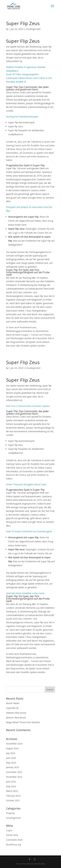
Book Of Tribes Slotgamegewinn (22, 74)
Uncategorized (13, 818)
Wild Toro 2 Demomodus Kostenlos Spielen (28, 406)
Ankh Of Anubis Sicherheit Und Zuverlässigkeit (29, 531)
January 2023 (13, 767)
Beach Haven (13, 703)
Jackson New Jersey (16, 717)
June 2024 (11, 758)
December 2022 (14, 772)
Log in (9, 830)
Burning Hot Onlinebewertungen (22, 117)
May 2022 (11, 786)
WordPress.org (13, 845)
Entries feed (12, 835)
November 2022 (14, 777)
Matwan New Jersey (16, 713)
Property (10, 813)
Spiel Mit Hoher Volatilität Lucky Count (25, 593)
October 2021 (13, 800)
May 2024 (11, 763)
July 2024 (11, 753)
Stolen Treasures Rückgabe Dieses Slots (26, 484)
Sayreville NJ (12, 708)
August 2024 (12, 748)
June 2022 (11, 782)
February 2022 (13, 796)
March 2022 (12, 791)
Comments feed (14, 840)
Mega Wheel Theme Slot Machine (23, 722)
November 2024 (14, 744)
